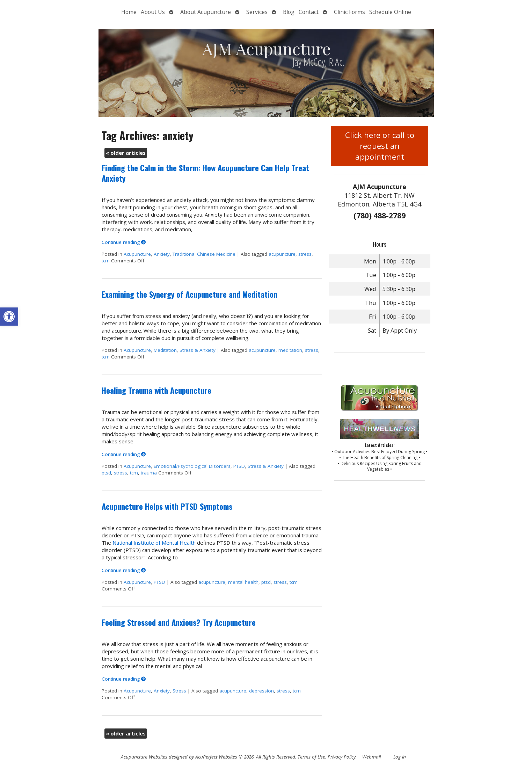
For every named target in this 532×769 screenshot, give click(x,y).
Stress (179, 691)
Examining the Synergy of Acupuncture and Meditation (190, 294)
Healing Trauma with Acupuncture (156, 390)
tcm (106, 261)
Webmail (371, 757)
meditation (290, 350)
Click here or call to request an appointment (380, 146)
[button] (9, 317)
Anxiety (162, 254)
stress (305, 254)
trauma (149, 473)
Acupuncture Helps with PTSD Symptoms (167, 506)
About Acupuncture (206, 12)
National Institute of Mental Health (154, 543)
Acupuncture (137, 254)
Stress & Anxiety (198, 350)
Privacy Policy (342, 757)
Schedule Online (390, 12)
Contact (309, 12)
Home (129, 12)
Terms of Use (311, 757)
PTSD (239, 466)
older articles (126, 153)
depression (261, 691)
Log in (400, 757)
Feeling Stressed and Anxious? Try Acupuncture (179, 622)
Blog (289, 12)
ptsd (106, 473)
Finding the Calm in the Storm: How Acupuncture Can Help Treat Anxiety (205, 173)
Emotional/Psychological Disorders (192, 466)
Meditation (165, 350)
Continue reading (124, 242)
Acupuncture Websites (144, 757)
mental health (243, 582)
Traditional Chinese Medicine (204, 254)
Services (257, 12)
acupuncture (282, 254)
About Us (153, 12)
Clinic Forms (349, 12)
